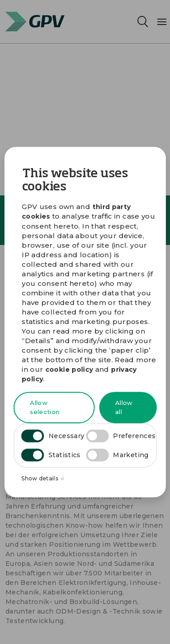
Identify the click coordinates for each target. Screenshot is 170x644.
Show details (43, 479)
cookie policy (69, 369)
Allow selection (45, 408)
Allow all (124, 408)
